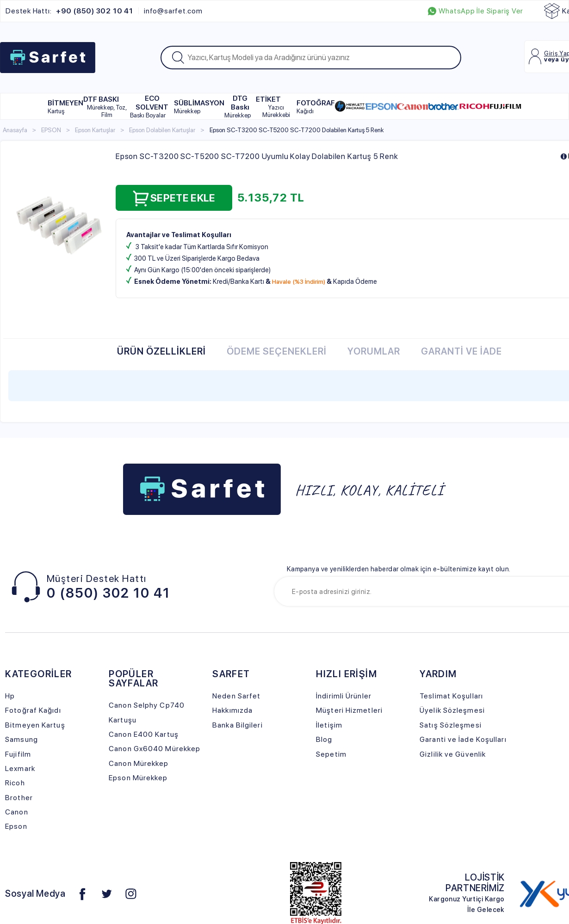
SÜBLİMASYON (199, 107)
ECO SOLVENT (149, 106)
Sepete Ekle (174, 198)
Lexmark (20, 768)
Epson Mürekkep (138, 778)
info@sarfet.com (173, 11)
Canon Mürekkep (139, 763)
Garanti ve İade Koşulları (463, 739)
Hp (10, 696)
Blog (324, 739)
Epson (16, 826)
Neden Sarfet (236, 696)
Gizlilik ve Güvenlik (453, 754)
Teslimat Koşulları (451, 696)
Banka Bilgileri (237, 725)
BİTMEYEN (65, 107)
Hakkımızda (232, 710)
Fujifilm (18, 754)
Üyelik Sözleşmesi (452, 710)
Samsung (22, 739)
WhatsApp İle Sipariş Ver (476, 11)
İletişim (329, 725)
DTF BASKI (107, 107)
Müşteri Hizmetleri (349, 710)
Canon (17, 812)
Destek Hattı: (69, 11)
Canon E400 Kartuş (144, 734)
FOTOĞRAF (316, 107)
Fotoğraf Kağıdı (33, 710)
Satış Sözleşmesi (451, 725)
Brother (19, 798)
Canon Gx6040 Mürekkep (155, 749)
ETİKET (276, 107)
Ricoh (15, 783)
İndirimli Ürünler (344, 696)
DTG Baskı (238, 106)
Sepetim (331, 754)
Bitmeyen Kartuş (35, 725)
